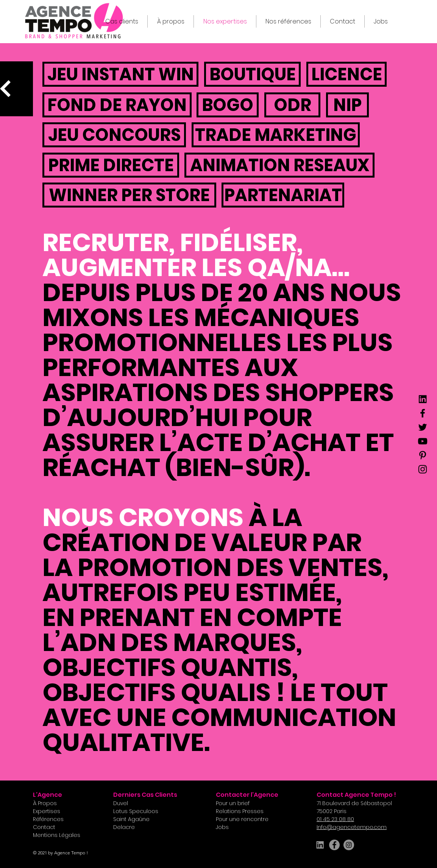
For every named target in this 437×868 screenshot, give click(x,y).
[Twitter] (423, 427)
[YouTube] (423, 441)
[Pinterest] (423, 455)
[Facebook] (423, 413)
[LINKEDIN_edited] (320, 845)
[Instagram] (423, 469)
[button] (343, 21)
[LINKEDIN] (423, 399)
